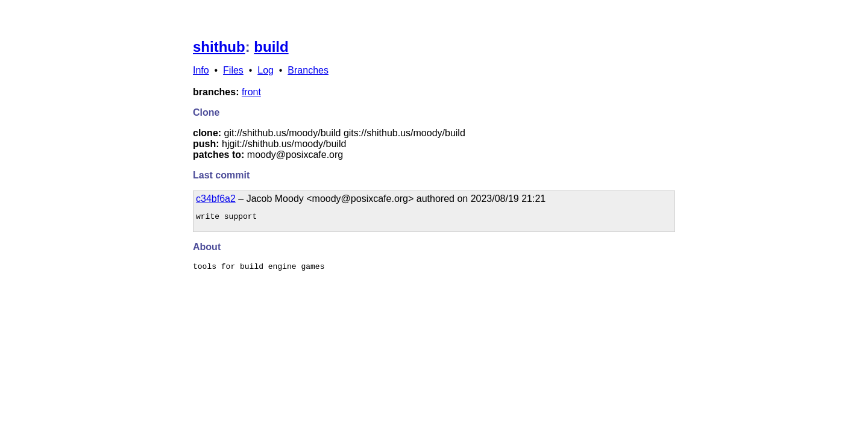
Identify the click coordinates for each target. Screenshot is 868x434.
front (251, 92)
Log (266, 70)
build (271, 47)
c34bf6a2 (216, 199)
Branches (308, 70)
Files (233, 70)
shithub (219, 47)
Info (201, 70)
